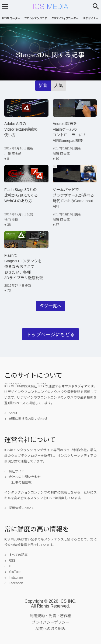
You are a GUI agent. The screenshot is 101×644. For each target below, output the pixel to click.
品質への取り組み (51, 629)
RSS (12, 561)
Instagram (16, 577)
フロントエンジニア (36, 18)
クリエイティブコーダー (65, 18)
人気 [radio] (58, 85)
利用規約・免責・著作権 (51, 616)
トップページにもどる (50, 335)
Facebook (16, 583)
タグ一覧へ (50, 306)
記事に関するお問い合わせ (28, 419)
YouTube (15, 572)
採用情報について (22, 508)
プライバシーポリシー (51, 622)
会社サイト (17, 471)
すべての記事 (18, 555)
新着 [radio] (43, 85)
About (13, 413)
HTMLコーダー (11, 18)
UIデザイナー (91, 18)
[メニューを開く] (5, 6)
